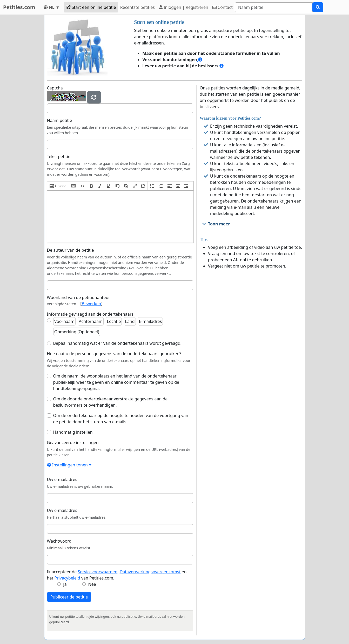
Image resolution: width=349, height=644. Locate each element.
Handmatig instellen (73, 432)
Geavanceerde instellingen (73, 443)
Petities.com (19, 7)
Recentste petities (137, 7)
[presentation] (58, 186)
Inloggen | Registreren (184, 7)
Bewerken (92, 304)
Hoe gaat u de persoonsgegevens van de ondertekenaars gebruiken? (114, 354)
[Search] (274, 7)
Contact (223, 7)
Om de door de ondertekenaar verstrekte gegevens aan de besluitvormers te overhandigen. (110, 402)
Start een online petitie (91, 7)
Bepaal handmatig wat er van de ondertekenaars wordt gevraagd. (117, 343)
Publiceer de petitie (69, 597)
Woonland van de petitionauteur (79, 297)
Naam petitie (60, 120)
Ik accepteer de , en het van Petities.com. (117, 575)
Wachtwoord (59, 541)
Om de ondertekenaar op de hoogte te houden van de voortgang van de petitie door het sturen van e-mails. (121, 419)
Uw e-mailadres (62, 479)
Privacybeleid (67, 578)
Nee (92, 584)
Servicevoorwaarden (98, 572)
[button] (58, 186)
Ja (65, 584)
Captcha (55, 88)
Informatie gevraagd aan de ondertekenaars (90, 314)
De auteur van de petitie (71, 250)
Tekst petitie (59, 157)
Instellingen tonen (69, 465)
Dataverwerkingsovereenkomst (150, 572)
